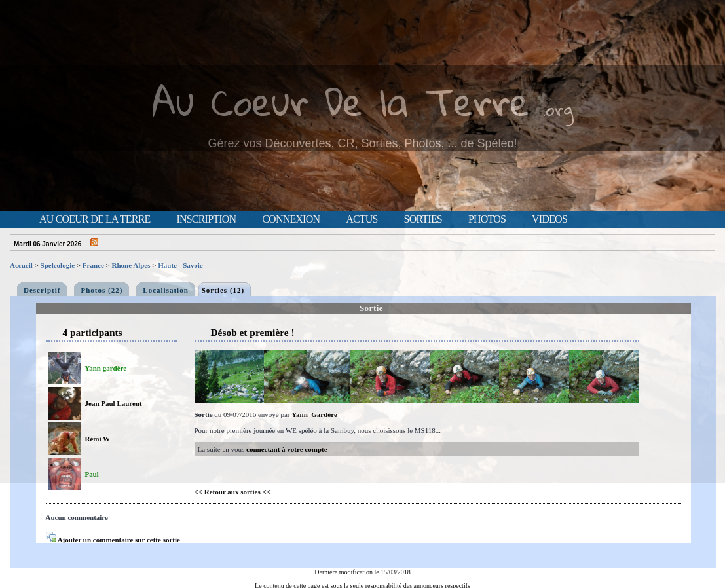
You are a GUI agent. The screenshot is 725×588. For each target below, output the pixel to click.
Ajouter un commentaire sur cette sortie (113, 540)
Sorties (423, 219)
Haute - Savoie (180, 265)
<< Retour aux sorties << (233, 492)
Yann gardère (106, 368)
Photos (487, 219)
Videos (549, 219)
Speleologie (58, 265)
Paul (92, 474)
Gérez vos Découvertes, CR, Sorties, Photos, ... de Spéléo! (362, 143)
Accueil (21, 265)
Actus (362, 219)
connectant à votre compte (287, 449)
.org (558, 109)
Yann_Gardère (314, 414)
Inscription (206, 219)
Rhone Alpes (131, 265)
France (93, 265)
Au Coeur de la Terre (95, 219)
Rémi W (98, 439)
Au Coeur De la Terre (341, 101)
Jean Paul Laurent (114, 403)
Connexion (291, 219)
